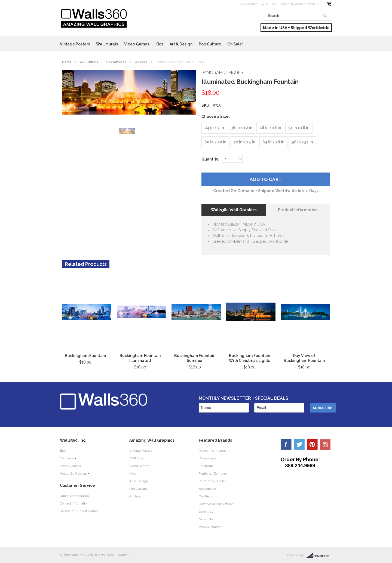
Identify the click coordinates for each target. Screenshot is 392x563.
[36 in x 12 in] (242, 128)
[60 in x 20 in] (215, 142)
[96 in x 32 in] (302, 142)
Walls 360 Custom (73, 473)
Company (67, 458)
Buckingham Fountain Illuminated (140, 358)
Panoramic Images (212, 451)
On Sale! (235, 44)
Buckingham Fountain (85, 356)
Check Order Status (74, 496)
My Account (249, 4)
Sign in (285, 4)
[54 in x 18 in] (299, 128)
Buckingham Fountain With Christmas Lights (249, 358)
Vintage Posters (75, 44)
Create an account (307, 4)
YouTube (325, 444)
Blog (63, 451)
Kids (159, 44)
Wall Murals (107, 44)
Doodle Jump (209, 496)
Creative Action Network (217, 504)
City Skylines (116, 62)
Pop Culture (210, 44)
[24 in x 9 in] (214, 128)
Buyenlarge (207, 458)
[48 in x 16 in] (270, 128)
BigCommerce (319, 555)
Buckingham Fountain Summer (195, 358)
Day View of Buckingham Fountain (304, 358)
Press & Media (71, 466)
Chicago (141, 62)
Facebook (286, 444)
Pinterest (312, 444)
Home (67, 62)
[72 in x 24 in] (244, 142)
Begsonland (207, 489)
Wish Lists (269, 4)
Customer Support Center (79, 511)
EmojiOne (206, 466)
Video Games (137, 44)
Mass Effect (207, 519)
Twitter (299, 444)
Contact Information (74, 503)
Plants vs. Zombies (213, 473)
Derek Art (206, 512)
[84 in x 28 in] (273, 142)
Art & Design (181, 44)
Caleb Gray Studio (212, 481)
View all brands (210, 527)
